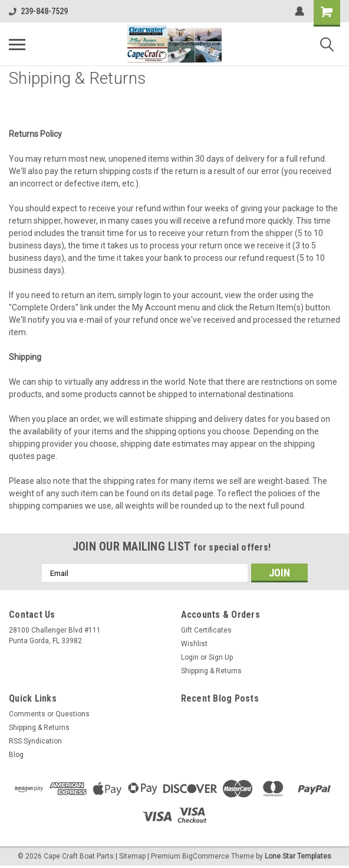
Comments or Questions (49, 714)
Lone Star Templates (298, 856)
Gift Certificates (206, 630)
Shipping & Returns (211, 671)
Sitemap (132, 856)
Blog (16, 755)
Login (190, 657)
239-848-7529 (38, 11)
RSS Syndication (35, 741)
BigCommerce (206, 856)
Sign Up (221, 657)
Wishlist (194, 644)
